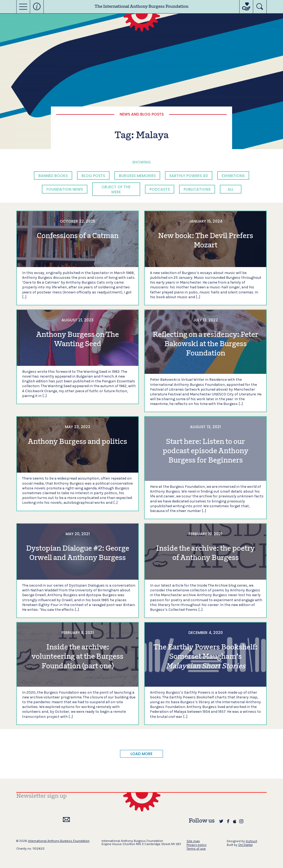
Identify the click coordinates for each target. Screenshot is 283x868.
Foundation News (65, 189)
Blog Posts (93, 176)
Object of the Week (116, 189)
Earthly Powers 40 (189, 176)
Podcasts (160, 189)
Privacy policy (197, 845)
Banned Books (53, 176)
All (231, 189)
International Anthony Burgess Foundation (59, 841)
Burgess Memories (137, 176)
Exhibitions (233, 176)
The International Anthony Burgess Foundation (141, 7)
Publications (197, 189)
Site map (193, 841)
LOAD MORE (141, 754)
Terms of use (196, 849)
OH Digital (245, 845)
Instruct (251, 841)
